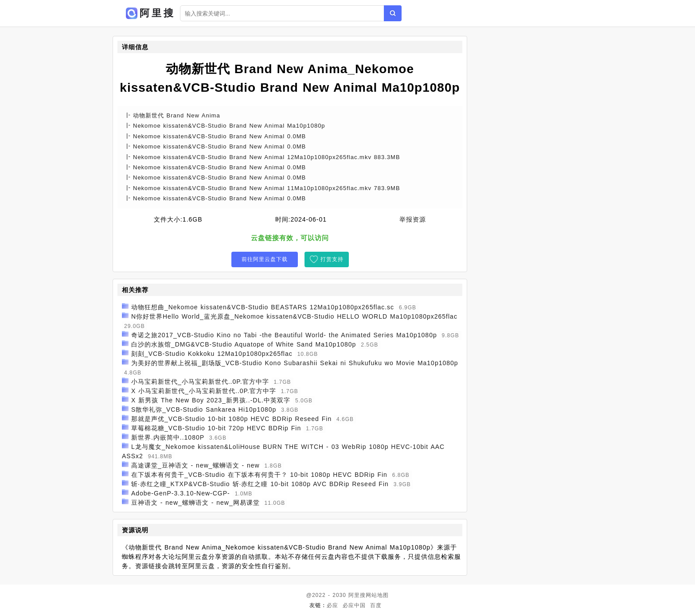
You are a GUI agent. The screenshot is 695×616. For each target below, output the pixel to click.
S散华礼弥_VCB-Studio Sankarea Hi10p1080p (204, 409)
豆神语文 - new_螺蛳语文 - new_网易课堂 (195, 503)
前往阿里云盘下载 (265, 259)
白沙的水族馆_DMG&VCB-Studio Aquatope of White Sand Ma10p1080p (244, 344)
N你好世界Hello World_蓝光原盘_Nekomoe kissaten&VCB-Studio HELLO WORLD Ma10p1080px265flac (294, 316)
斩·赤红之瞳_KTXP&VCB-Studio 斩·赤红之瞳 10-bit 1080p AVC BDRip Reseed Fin (260, 484)
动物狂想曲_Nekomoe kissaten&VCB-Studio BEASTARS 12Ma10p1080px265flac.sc (263, 307)
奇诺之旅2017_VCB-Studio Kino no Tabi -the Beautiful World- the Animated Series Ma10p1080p (284, 335)
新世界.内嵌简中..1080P (168, 437)
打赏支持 (332, 259)
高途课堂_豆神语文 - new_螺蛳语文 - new (195, 465)
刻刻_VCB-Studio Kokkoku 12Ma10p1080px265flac (212, 354)
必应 (332, 605)
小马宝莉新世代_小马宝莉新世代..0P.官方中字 (200, 382)
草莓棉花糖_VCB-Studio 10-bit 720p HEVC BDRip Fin (216, 428)
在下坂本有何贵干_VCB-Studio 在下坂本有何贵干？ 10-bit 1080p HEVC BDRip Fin (259, 475)
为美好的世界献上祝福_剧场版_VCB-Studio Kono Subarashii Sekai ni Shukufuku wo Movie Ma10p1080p (295, 363)
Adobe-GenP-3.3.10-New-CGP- (181, 493)
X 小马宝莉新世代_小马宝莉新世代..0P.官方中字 (204, 391)
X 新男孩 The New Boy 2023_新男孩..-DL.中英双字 (211, 400)
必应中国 (354, 605)
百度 (376, 605)
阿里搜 (357, 595)
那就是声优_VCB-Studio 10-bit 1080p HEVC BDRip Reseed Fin (231, 419)
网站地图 (377, 595)
